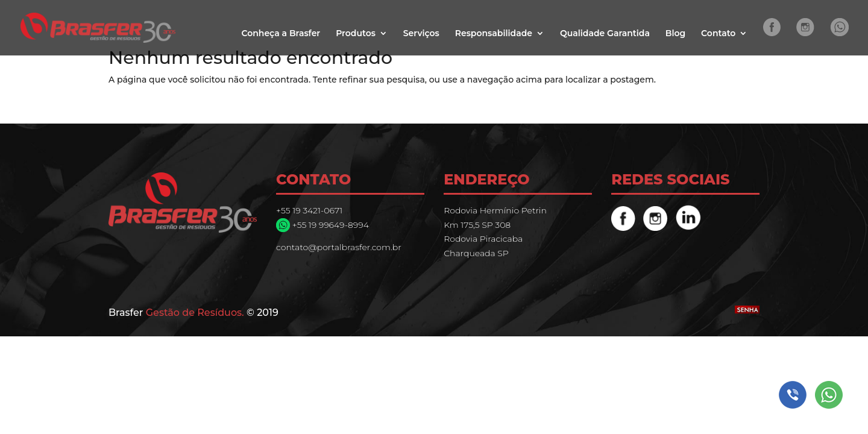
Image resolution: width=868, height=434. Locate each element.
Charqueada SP (476, 253)
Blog (675, 34)
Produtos (356, 34)
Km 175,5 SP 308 (477, 225)
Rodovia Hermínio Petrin (495, 210)
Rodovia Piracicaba (483, 239)
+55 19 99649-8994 (329, 225)
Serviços (421, 34)
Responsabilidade (494, 34)
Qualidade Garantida (605, 34)
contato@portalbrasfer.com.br (339, 247)
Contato (718, 34)
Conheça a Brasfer (281, 34)
